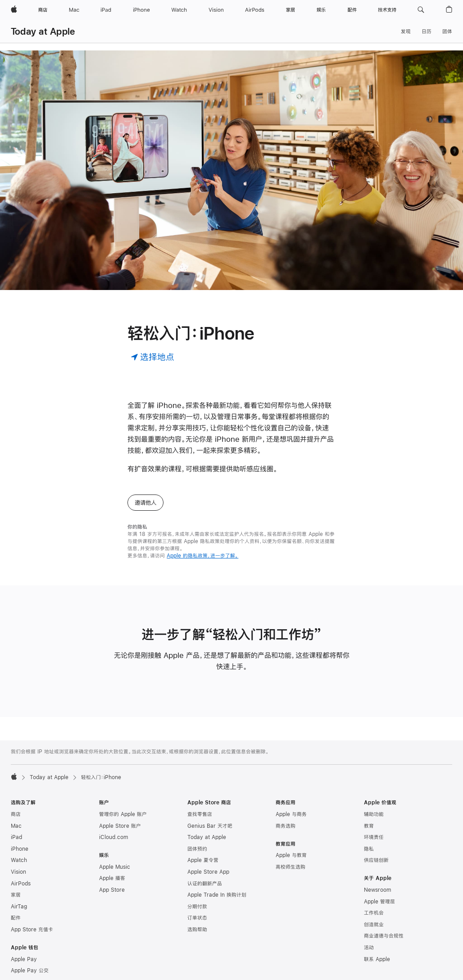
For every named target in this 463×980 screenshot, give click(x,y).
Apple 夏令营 (203, 860)
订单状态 (197, 918)
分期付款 (197, 907)
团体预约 (197, 849)
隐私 (369, 849)
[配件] (352, 10)
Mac (16, 826)
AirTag (19, 907)
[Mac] (74, 10)
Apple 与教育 (291, 855)
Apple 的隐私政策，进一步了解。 (202, 556)
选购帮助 (197, 930)
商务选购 (286, 826)
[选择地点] (152, 356)
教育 (369, 826)
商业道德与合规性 (384, 936)
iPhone (20, 849)
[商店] (43, 10)
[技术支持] (387, 10)
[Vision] (216, 10)
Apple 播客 (112, 878)
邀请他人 (145, 503)
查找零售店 (200, 814)
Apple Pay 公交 (30, 971)
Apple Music (115, 867)
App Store (112, 890)
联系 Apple (377, 959)
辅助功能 (374, 814)
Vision (18, 872)
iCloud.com (113, 837)
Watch (19, 860)
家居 (16, 895)
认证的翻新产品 (205, 884)
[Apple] (14, 10)
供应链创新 (376, 860)
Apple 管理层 (379, 902)
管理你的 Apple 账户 (123, 814)
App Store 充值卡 (32, 930)
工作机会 (374, 913)
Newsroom (377, 890)
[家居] (291, 10)
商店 (16, 814)
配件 (16, 918)
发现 (406, 32)
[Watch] (179, 10)
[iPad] (106, 10)
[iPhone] (141, 10)
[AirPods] (255, 10)
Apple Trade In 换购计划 (217, 895)
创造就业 (374, 925)
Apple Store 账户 (120, 826)
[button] (421, 10)
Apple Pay (24, 959)
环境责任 (374, 837)
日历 (427, 32)
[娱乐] (321, 10)
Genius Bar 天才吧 (210, 826)
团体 (447, 32)
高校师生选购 (291, 867)
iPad (16, 837)
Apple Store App (208, 872)
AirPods (21, 884)
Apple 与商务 (291, 814)
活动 (369, 948)
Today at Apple (43, 31)
